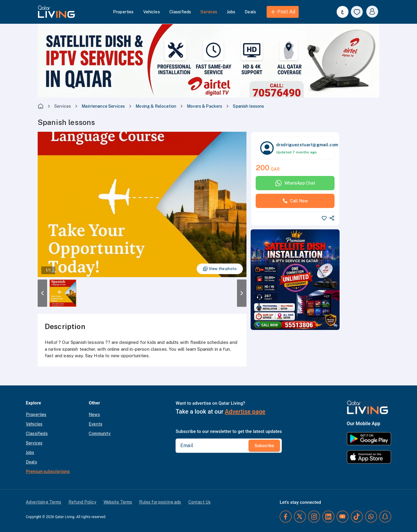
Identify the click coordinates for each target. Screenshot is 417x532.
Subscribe (264, 446)
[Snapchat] (385, 517)
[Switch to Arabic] (343, 12)
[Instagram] (314, 517)
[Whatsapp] (371, 517)
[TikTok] (357, 517)
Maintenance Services (103, 106)
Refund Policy (82, 502)
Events (96, 424)
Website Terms (118, 502)
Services (209, 12)
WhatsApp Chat (295, 183)
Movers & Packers (204, 106)
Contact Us (200, 502)
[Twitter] (300, 517)
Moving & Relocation (156, 106)
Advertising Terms (44, 502)
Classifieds (180, 12)
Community (100, 433)
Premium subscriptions (48, 471)
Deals (250, 12)
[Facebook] (286, 517)
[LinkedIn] (328, 517)
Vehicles (152, 12)
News (94, 415)
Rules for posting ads (160, 502)
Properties (123, 12)
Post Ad (282, 12)
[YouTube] (343, 517)
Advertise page (245, 412)
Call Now (295, 201)
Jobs (231, 12)
